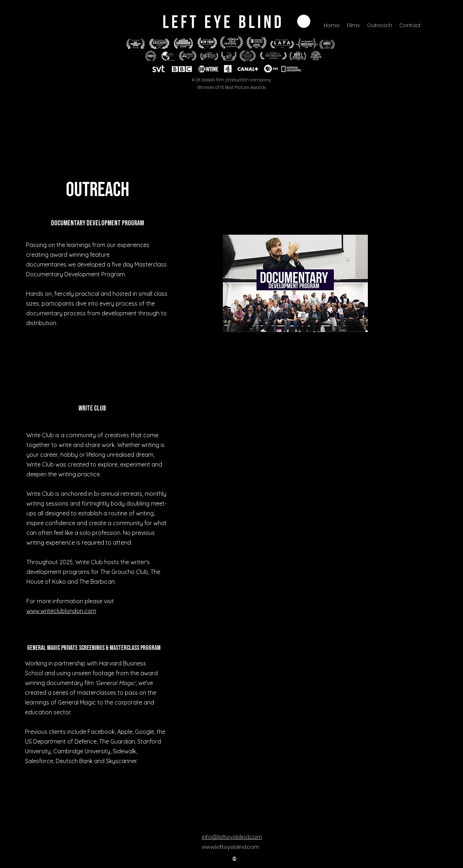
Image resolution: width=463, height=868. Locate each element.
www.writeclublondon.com (61, 611)
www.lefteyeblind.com (231, 847)
